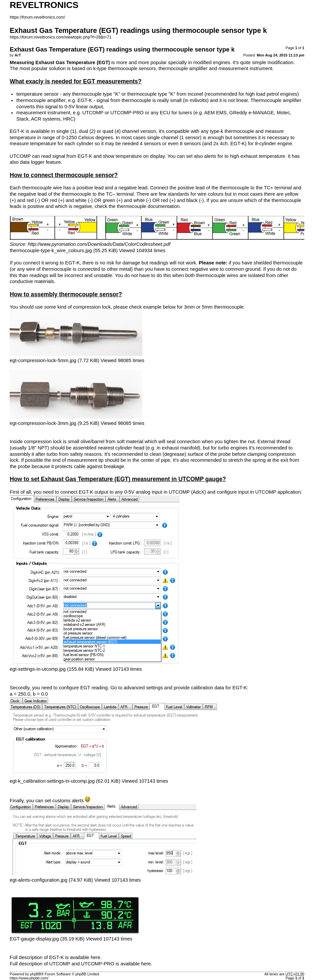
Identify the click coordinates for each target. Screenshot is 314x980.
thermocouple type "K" (96, 94)
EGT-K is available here (75, 957)
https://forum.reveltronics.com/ (37, 17)
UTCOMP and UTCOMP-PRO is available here (100, 964)
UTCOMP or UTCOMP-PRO (113, 113)
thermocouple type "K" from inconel (165, 94)
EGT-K (85, 100)
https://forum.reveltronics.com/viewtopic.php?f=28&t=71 (61, 37)
